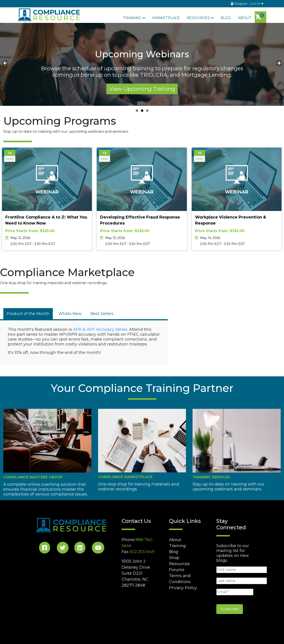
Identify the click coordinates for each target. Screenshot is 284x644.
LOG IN (257, 4)
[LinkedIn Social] (80, 549)
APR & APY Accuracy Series (100, 329)
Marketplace (166, 18)
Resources (198, 18)
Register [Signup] (240, 4)
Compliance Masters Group (33, 477)
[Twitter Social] (63, 549)
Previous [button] (6, 63)
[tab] (28, 314)
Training (132, 18)
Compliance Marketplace (125, 477)
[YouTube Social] (98, 549)
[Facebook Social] (45, 549)
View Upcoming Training (142, 89)
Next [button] (278, 63)
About (245, 18)
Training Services (211, 477)
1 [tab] (137, 111)
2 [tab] (142, 111)
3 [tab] (147, 111)
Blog (226, 18)
